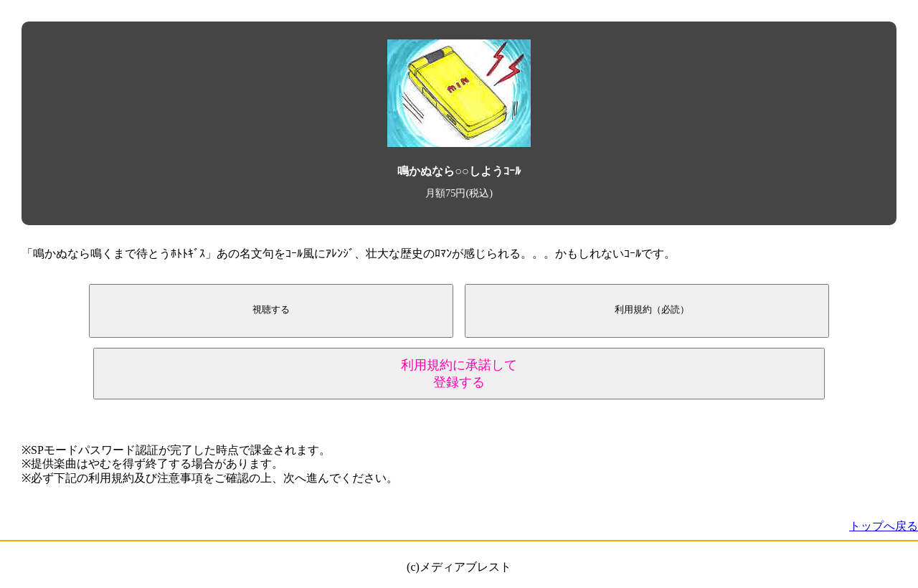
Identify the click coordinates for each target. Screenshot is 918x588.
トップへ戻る (884, 526)
